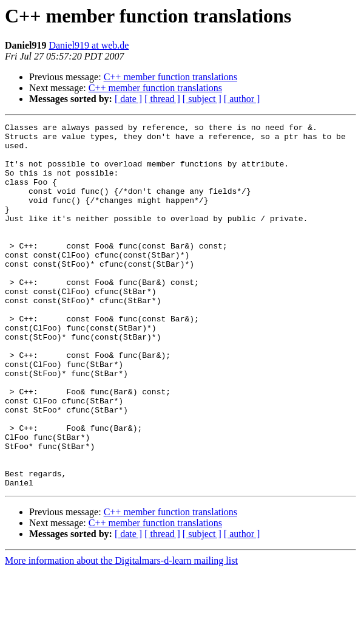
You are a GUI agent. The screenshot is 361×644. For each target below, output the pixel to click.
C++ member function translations (170, 77)
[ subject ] (202, 99)
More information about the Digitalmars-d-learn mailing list (121, 633)
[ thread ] (162, 99)
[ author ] (242, 99)
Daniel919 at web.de (89, 45)
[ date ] (128, 99)
